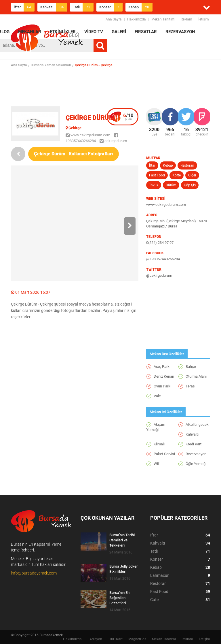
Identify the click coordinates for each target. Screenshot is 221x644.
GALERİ (119, 32)
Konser (111, 7)
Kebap (140, 7)
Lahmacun (180, 575)
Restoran (187, 165)
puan (128, 117)
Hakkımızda (137, 19)
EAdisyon (95, 639)
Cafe (180, 600)
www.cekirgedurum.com (88, 135)
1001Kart (115, 639)
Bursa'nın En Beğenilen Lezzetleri (119, 598)
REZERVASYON (180, 32)
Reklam (186, 19)
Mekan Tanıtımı (163, 19)
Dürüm (171, 185)
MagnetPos (137, 639)
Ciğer (192, 175)
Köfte (177, 175)
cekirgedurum (113, 141)
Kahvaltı (54, 7)
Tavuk (154, 185)
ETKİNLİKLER (63, 32)
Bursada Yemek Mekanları (51, 65)
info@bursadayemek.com (34, 573)
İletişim (203, 19)
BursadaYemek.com (47, 39)
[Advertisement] (116, 87)
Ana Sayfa (114, 19)
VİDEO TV (94, 32)
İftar (24, 7)
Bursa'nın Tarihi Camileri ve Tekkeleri (122, 540)
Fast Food (157, 175)
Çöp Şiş (190, 185)
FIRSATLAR (146, 32)
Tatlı (83, 7)
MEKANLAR (30, 32)
